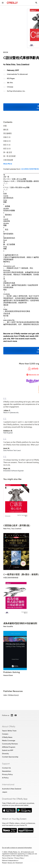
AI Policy (5, 778)
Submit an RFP (8, 750)
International (8, 784)
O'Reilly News (7, 737)
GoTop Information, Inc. (16, 91)
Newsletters (7, 771)
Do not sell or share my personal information (17, 848)
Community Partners (10, 744)
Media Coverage (9, 741)
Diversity (5, 754)
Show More (8, 164)
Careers (5, 734)
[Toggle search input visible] (36, 3)
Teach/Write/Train (9, 731)
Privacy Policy (7, 774)
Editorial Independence (10, 861)
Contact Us (6, 768)
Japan (5, 792)
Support (6, 764)
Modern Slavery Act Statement (12, 863)
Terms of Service (8, 858)
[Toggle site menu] (3, 3)
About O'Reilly (9, 726)
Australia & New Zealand (12, 789)
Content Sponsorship (10, 757)
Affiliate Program (9, 747)
